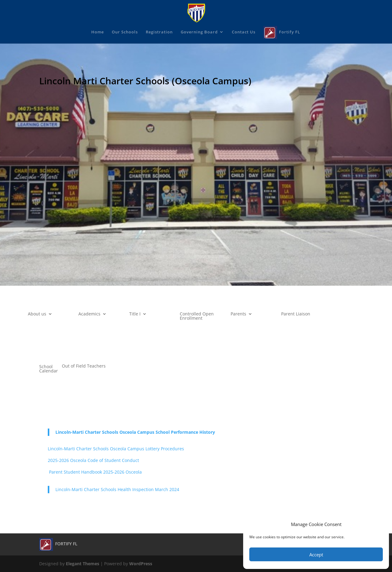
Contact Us (244, 32)
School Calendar (49, 369)
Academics (89, 314)
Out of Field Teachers (84, 366)
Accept (316, 555)
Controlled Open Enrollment (197, 316)
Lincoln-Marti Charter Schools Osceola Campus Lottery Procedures (116, 449)
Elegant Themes (83, 564)
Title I (135, 314)
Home (98, 32)
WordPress (141, 564)
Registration (159, 32)
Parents (238, 314)
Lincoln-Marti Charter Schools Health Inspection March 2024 (117, 489)
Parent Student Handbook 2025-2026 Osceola (95, 472)
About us (37, 314)
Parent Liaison (296, 314)
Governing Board (199, 32)
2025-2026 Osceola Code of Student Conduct (93, 460)
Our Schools (125, 32)
